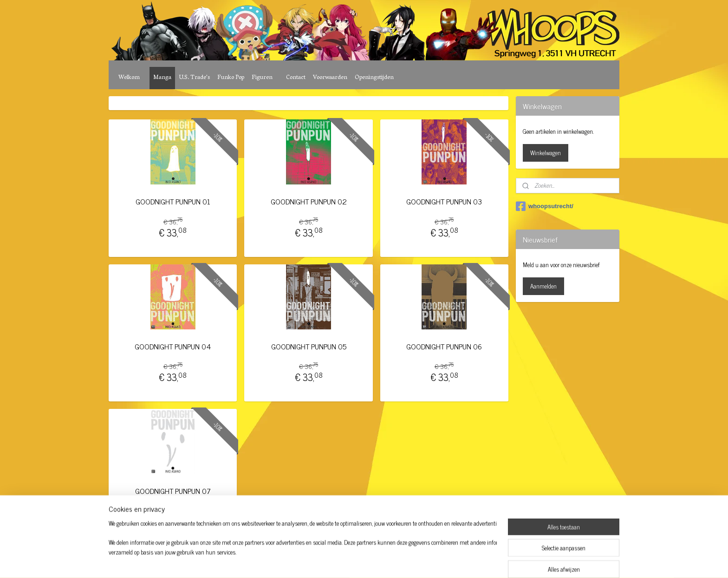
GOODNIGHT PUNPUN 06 (444, 346)
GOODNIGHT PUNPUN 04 (173, 346)
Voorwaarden (330, 78)
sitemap (338, 561)
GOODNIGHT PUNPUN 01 (173, 201)
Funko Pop (231, 78)
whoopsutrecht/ (545, 206)
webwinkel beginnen (378, 561)
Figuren (262, 78)
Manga (162, 78)
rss (352, 561)
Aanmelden (543, 286)
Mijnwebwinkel (440, 561)
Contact (296, 78)
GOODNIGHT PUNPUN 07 (173, 491)
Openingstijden (374, 78)
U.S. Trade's (194, 78)
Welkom (129, 78)
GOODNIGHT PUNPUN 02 (308, 201)
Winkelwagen (546, 153)
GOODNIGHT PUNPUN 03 (444, 201)
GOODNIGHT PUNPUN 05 (308, 346)
